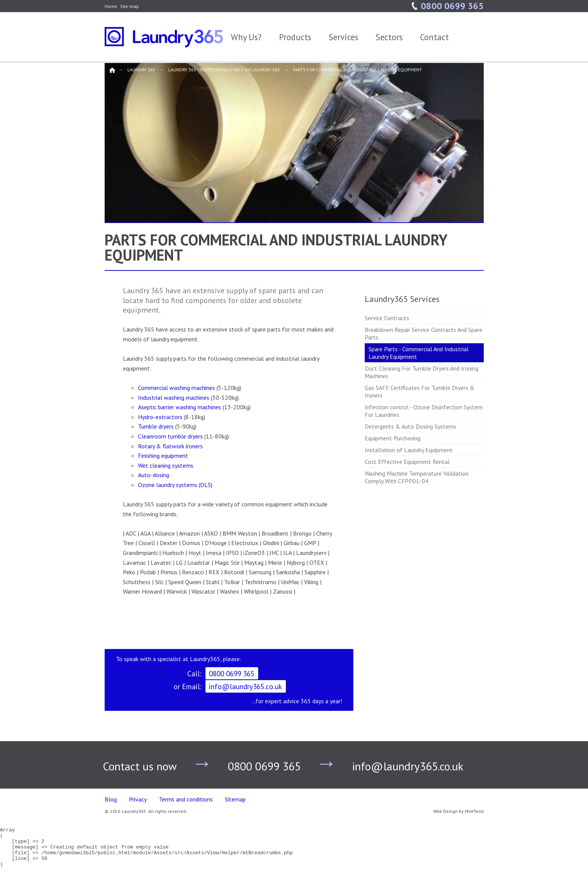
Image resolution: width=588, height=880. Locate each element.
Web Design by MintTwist (459, 811)
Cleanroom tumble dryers (171, 436)
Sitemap (235, 799)
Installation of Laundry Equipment (409, 450)
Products (295, 37)
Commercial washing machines (176, 388)
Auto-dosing (154, 475)
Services (343, 37)
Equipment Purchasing (393, 438)
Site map (129, 6)
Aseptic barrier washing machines (180, 407)
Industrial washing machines (174, 398)
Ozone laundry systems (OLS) (175, 485)
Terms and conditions (186, 799)
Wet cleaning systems (166, 465)
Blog (111, 799)
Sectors (389, 37)
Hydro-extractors (161, 417)
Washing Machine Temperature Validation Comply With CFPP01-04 (417, 477)
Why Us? (246, 37)
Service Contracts (387, 318)
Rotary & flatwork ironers (170, 446)
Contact (434, 37)
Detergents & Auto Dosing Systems (410, 426)
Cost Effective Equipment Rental (407, 462)
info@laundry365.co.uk (245, 686)
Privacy (138, 799)
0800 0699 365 (452, 6)
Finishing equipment (163, 456)
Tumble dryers (157, 426)
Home (111, 6)
